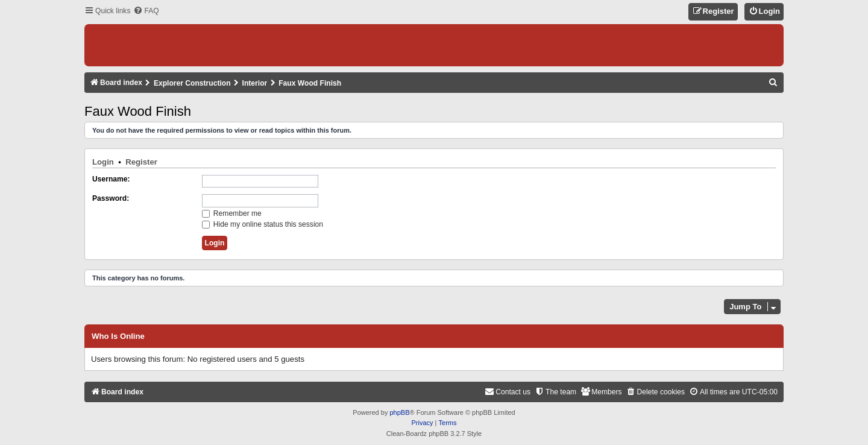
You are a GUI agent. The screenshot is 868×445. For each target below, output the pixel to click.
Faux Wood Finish (138, 111)
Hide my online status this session (263, 224)
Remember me (232, 213)
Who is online (118, 336)
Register (141, 162)
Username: (111, 179)
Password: (111, 198)
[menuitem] (146, 11)
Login (103, 162)
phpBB (399, 412)
